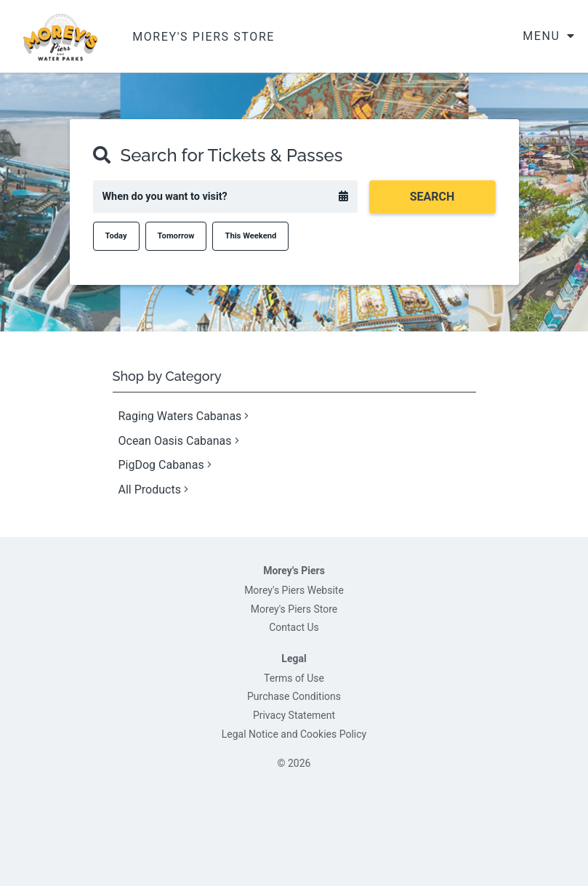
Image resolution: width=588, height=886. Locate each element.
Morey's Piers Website (294, 590)
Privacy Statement (294, 715)
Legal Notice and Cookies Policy (294, 734)
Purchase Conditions (294, 696)
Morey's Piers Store (294, 609)
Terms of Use (294, 678)
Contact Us (294, 627)
